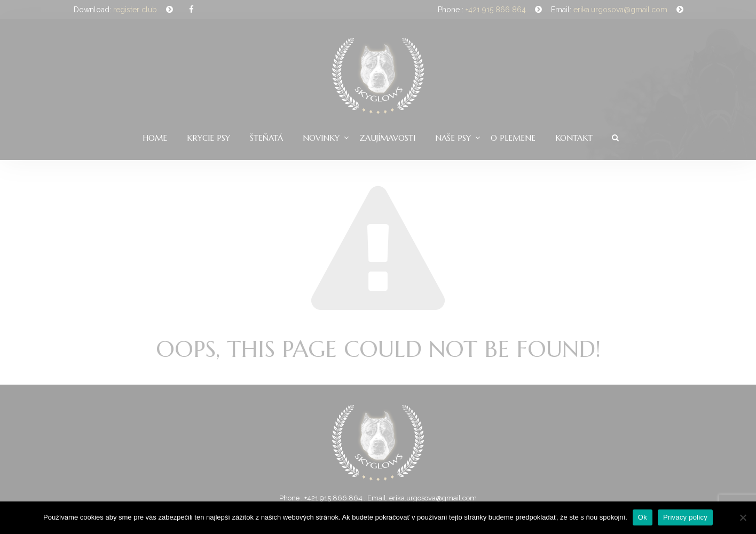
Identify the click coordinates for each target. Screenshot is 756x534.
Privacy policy (685, 517)
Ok (643, 517)
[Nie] (743, 517)
